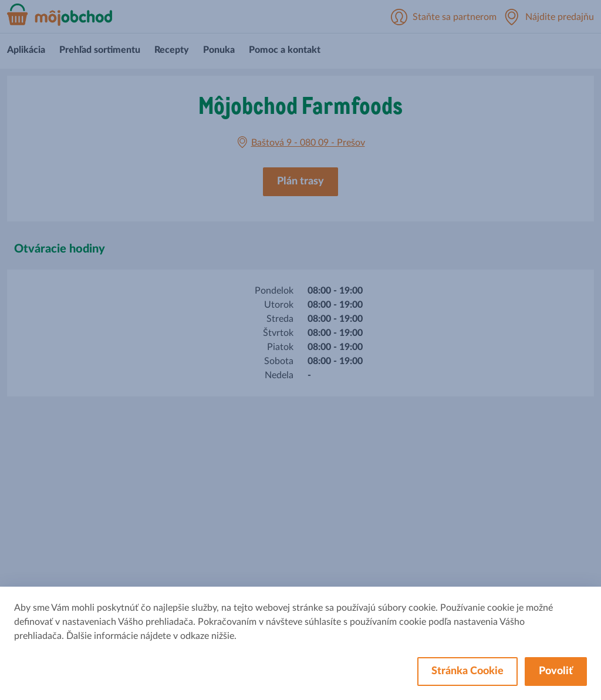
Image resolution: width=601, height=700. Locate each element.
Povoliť (556, 671)
